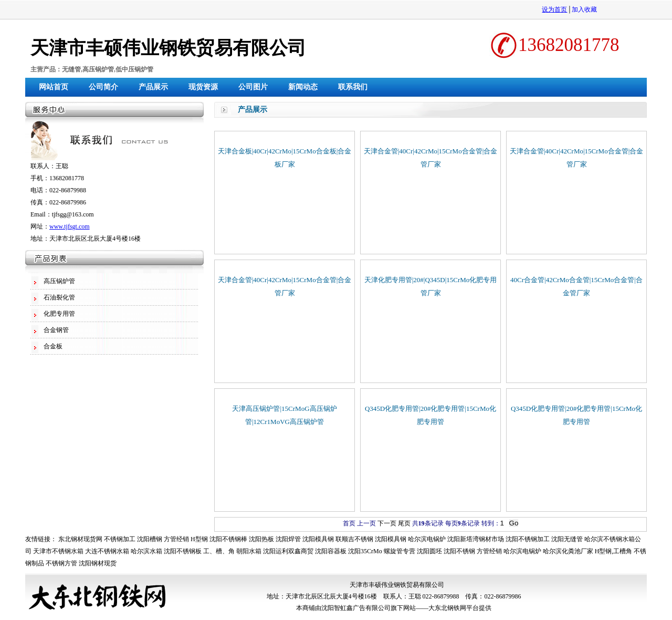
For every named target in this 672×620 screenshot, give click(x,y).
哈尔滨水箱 (146, 551)
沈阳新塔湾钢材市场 (476, 539)
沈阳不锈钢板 (183, 551)
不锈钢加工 (120, 539)
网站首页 (54, 87)
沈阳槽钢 (150, 539)
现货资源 (203, 87)
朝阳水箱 (249, 551)
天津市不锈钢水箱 (58, 551)
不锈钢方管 (61, 563)
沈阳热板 (261, 539)
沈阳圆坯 (429, 551)
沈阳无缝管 (567, 539)
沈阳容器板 (331, 551)
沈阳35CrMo (365, 551)
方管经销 (176, 539)
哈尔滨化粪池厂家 (568, 551)
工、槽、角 (219, 551)
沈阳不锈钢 (459, 551)
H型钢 (199, 539)
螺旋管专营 (400, 551)
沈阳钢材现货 (98, 563)
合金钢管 (56, 330)
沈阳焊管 (288, 539)
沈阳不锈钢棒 (228, 539)
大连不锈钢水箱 (107, 551)
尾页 (404, 523)
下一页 (387, 523)
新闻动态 (303, 87)
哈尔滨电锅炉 (427, 539)
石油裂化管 (59, 297)
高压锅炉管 (59, 281)
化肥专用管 (59, 314)
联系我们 (353, 87)
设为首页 (554, 9)
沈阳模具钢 (318, 539)
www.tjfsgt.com (70, 226)
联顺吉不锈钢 (354, 539)
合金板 (53, 346)
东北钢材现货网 (80, 539)
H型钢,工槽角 (614, 551)
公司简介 (103, 87)
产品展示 (153, 87)
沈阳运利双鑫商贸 (288, 551)
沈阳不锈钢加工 (528, 539)
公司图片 (253, 87)
